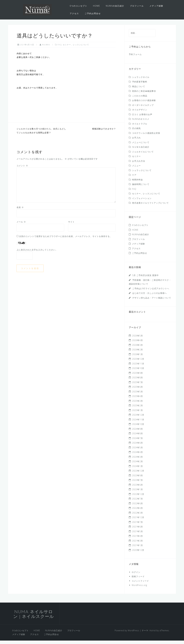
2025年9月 (137, 376)
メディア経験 (156, 6)
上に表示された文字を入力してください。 (37, 253)
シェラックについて (142, 174)
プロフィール (137, 6)
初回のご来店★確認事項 (144, 94)
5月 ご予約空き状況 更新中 (145, 279)
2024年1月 (137, 470)
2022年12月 (138, 498)
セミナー (136, 160)
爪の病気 (136, 132)
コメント (22, 169)
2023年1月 (137, 493)
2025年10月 (138, 372)
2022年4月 (137, 511)
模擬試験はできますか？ (104, 132)
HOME (97, 6)
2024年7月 (137, 442)
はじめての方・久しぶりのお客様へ (149, 296)
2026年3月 (137, 348)
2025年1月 (137, 414)
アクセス (74, 13)
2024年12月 (138, 418)
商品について (139, 90)
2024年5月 (137, 451)
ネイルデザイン (140, 113)
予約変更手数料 (140, 85)
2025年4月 (137, 400)
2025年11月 (138, 367)
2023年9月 (137, 479)
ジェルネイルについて (143, 155)
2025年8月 (137, 381)
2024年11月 (138, 423)
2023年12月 (138, 474)
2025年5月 (137, 395)
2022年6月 (137, 507)
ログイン (136, 576)
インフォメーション (142, 202)
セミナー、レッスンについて (76, 48)
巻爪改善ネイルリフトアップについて (150, 206)
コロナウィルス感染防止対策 (146, 136)
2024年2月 (137, 465)
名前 (20, 211)
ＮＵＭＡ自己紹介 (141, 150)
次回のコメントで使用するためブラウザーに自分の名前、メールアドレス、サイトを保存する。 (65, 240)
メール (21, 225)
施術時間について (141, 188)
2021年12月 (138, 521)
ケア (134, 178)
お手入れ (137, 141)
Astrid (153, 634)
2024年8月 (137, 437)
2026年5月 (137, 339)
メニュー (136, 169)
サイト (71, 225)
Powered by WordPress (127, 634)
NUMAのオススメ (141, 122)
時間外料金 (137, 183)
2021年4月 (137, 539)
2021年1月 (137, 549)
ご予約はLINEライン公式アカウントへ (151, 292)
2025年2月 (137, 409)
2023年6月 (137, 488)
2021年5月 (137, 535)
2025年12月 (138, 362)
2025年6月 (137, 390)
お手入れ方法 (139, 164)
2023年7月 (137, 483)
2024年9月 (137, 432)
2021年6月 (137, 530)
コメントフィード (140, 584)
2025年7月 (137, 386)
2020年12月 (138, 553)
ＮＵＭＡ (46, 48)
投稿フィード (138, 580)
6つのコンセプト (78, 6)
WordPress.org (139, 589)
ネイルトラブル (140, 127)
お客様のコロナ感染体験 (144, 104)
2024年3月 (137, 460)
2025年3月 (137, 404)
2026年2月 (137, 353)
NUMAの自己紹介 (115, 6)
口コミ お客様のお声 (142, 118)
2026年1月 (137, 358)
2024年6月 (137, 446)
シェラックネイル (141, 81)
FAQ (60, 48)
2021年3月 (137, 544)
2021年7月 (137, 525)
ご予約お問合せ (93, 13)
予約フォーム (135, 58)
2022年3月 (137, 516)
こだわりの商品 (140, 99)
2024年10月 (138, 428)
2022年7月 (137, 502)
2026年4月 (137, 344)
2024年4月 (137, 456)
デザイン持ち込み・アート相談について (152, 301)
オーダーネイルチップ (143, 108)
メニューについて (141, 146)
